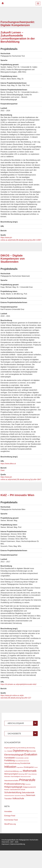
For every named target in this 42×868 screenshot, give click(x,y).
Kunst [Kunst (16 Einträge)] (36, 767)
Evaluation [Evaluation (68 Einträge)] (31, 754)
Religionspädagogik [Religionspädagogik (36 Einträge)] (13, 787)
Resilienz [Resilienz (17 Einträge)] (7, 790)
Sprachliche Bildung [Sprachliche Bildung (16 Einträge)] (20, 796)
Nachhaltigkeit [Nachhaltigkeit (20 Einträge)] (16, 776)
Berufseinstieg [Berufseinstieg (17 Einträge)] (31, 748)
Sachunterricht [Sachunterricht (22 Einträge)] (15, 790)
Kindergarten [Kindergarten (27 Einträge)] (29, 767)
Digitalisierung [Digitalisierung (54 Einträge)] (21, 751)
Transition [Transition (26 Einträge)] (8, 799)
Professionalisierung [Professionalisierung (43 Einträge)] (14, 784)
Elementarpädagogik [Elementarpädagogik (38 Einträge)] (14, 755)
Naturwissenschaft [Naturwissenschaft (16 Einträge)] (25, 777)
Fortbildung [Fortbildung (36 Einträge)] (9, 760)
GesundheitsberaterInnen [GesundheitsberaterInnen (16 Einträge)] (22, 761)
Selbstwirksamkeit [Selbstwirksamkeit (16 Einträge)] (9, 796)
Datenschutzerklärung (18, 844)
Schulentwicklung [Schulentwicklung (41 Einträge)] (13, 792)
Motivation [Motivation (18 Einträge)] (7, 777)
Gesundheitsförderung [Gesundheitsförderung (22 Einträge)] (12, 763)
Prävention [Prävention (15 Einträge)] (28, 784)
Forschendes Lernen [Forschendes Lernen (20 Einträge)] (22, 758)
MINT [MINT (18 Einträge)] (26, 774)
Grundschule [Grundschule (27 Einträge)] (25, 763)
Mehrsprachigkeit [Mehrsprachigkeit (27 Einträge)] (11, 774)
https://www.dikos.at (8, 464)
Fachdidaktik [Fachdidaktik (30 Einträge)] (10, 758)
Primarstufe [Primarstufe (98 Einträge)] (27, 780)
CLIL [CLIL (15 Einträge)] (6, 751)
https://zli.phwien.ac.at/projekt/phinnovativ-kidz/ (19, 684)
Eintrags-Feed (10, 816)
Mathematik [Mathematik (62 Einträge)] (30, 771)
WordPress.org (10, 824)
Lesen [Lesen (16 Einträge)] (21, 771)
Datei (3, 470)
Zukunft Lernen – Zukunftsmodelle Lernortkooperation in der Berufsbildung (18, 37)
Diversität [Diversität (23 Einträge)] (32, 751)
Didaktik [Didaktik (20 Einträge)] (10, 751)
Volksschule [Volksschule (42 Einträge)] (18, 798)
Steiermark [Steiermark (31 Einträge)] (31, 795)
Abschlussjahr (23, 723)
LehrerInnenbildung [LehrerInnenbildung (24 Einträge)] (11, 771)
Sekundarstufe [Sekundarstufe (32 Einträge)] (28, 793)
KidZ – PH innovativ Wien (17, 495)
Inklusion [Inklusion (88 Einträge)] (10, 767)
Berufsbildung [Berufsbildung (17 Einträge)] (22, 748)
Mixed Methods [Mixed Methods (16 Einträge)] (32, 774)
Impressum (5, 844)
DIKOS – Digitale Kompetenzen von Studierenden (13, 259)
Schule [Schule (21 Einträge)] (23, 790)
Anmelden (8, 811)
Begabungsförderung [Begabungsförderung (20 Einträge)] (11, 748)
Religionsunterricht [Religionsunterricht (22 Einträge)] (29, 787)
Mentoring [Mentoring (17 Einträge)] (21, 774)
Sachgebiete (23, 734)
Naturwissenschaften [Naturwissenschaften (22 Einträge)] (12, 781)
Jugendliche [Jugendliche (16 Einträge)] (20, 767)
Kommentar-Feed (11, 820)
